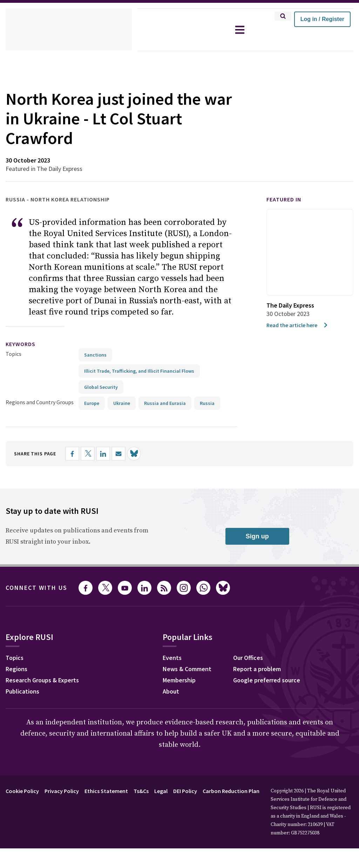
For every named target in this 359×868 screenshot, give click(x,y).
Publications (24, 692)
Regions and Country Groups (41, 402)
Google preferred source (273, 681)
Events (177, 658)
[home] (69, 30)
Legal (173, 790)
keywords (23, 344)
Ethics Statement (114, 790)
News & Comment (193, 669)
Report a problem (263, 669)
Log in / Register (322, 19)
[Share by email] (126, 453)
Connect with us (41, 587)
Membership (185, 681)
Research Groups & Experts (48, 681)
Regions (18, 669)
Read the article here (300, 325)
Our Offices (254, 658)
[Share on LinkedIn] (110, 453)
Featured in (287, 199)
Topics (13, 354)
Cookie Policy (24, 790)
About (175, 692)
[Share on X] (95, 453)
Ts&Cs (151, 790)
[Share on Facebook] (80, 453)
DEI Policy (200, 790)
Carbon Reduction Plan (250, 790)
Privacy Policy (67, 790)
